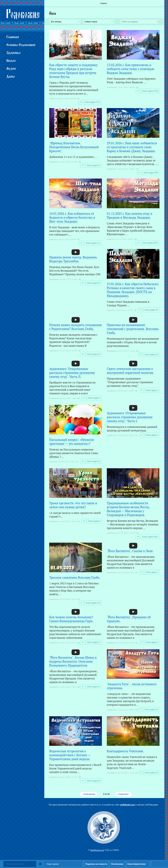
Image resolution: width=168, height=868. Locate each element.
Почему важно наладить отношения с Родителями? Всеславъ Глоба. (75, 327)
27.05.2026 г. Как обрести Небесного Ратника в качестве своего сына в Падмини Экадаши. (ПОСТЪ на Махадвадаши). (133, 290)
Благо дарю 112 (93, 243)
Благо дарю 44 (151, 355)
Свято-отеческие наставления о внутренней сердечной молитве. (130, 371)
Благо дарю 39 (151, 310)
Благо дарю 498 (151, 173)
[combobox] (140, 22)
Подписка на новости (96, 864)
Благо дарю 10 (151, 709)
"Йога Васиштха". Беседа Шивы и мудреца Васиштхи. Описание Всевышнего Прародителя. (73, 661)
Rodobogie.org (97, 850)
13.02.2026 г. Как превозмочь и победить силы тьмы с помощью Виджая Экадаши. (131, 69)
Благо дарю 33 (94, 283)
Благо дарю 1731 (93, 102)
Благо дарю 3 (94, 398)
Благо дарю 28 (94, 354)
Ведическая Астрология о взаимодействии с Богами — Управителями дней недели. (70, 755)
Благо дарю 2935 (150, 243)
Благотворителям (136, 864)
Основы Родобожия (21, 45)
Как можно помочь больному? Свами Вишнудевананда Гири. (71, 619)
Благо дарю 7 (152, 572)
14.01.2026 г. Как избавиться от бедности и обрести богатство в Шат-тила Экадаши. (72, 217)
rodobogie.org (127, 805)
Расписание (117, 864)
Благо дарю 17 (94, 642)
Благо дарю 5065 (150, 537)
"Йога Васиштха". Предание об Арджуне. (129, 619)
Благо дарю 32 (94, 461)
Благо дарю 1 (152, 390)
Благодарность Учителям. (125, 751)
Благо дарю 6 (152, 435)
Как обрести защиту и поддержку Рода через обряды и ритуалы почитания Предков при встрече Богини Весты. (73, 71)
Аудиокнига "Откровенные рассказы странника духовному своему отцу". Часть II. (72, 373)
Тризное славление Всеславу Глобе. (75, 577)
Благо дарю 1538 (150, 91)
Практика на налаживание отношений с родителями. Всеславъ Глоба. (133, 329)
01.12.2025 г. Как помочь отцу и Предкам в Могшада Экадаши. (130, 215)
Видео (11, 61)
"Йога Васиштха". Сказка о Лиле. (130, 551)
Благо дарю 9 (94, 521)
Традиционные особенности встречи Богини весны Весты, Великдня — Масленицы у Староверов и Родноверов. (128, 509)
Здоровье (13, 53)
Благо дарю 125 (93, 603)
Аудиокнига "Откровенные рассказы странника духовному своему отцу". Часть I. (130, 417)
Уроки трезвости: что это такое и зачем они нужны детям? (73, 505)
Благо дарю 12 (94, 687)
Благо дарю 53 (94, 165)
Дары (10, 77)
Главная (104, 3)
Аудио (11, 69)
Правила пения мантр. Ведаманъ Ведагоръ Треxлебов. (73, 259)
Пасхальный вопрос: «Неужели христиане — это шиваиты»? (72, 442)
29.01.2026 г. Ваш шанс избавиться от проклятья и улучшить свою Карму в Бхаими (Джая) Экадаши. (132, 147)
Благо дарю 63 (94, 781)
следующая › (124, 794)
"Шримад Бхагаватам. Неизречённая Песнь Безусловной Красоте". (74, 147)
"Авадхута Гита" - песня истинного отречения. (132, 686)
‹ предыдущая (89, 794)
